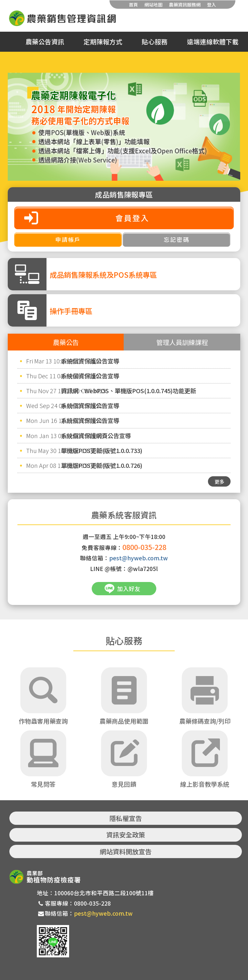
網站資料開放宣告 (126, 851)
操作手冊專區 (71, 311)
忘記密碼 (176, 239)
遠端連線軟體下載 (213, 42)
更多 (219, 481)
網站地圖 (153, 5)
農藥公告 (66, 342)
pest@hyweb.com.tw (139, 558)
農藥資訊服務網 (185, 5)
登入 (212, 5)
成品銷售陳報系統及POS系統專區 (103, 275)
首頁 (133, 5)
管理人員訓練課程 (182, 342)
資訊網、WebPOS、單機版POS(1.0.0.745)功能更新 (129, 391)
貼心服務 (155, 42)
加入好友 (129, 589)
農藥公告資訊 (45, 42)
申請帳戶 (68, 239)
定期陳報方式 (103, 42)
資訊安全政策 (126, 835)
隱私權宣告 (126, 818)
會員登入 (132, 218)
